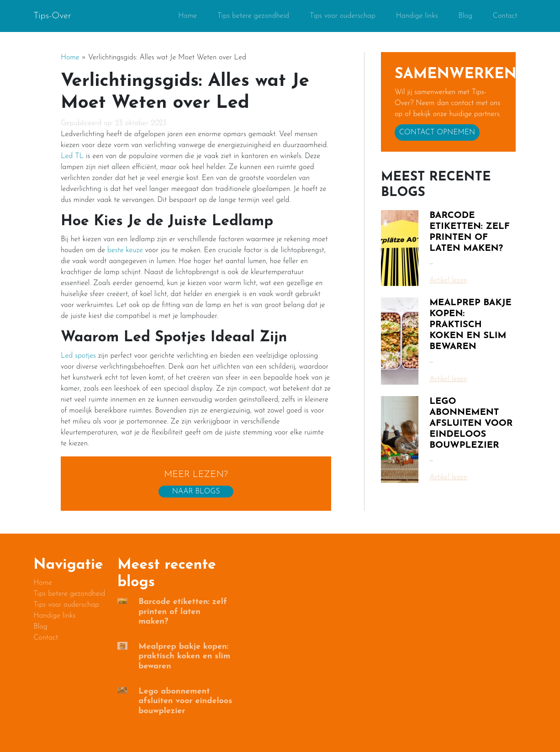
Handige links (417, 16)
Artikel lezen (448, 281)
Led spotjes (78, 356)
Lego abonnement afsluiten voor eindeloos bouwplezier (471, 424)
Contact (505, 16)
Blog (465, 16)
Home (188, 16)
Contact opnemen (437, 132)
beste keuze (125, 250)
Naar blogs (196, 492)
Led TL (72, 156)
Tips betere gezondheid (253, 16)
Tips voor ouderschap (343, 16)
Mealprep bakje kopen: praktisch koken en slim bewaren (470, 325)
